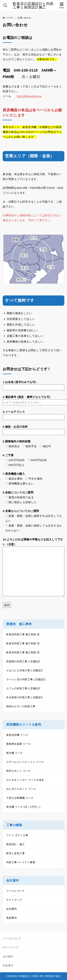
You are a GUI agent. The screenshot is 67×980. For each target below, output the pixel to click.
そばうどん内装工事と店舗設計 (25, 670)
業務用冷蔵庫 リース (18, 744)
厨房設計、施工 (15, 844)
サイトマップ (14, 900)
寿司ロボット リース (18, 771)
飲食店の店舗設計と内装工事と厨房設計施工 (33, 5)
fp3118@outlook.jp (29, 96)
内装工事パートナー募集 (21, 862)
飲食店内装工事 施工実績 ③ (23, 652)
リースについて (15, 891)
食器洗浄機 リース (17, 735)
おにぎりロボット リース (21, 789)
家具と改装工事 (15, 853)
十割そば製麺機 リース (20, 798)
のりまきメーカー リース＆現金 (25, 780)
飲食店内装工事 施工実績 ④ (23, 643)
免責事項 (12, 918)
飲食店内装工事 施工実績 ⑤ (23, 634)
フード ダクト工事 (17, 835)
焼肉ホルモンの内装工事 (21, 706)
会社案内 (12, 909)
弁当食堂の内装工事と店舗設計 (25, 697)
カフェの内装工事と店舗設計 (23, 688)
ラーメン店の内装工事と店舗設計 (26, 679)
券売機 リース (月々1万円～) (23, 807)
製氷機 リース (15, 753)
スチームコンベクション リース (25, 762)
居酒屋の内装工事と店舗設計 (23, 661)
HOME (8, 18)
